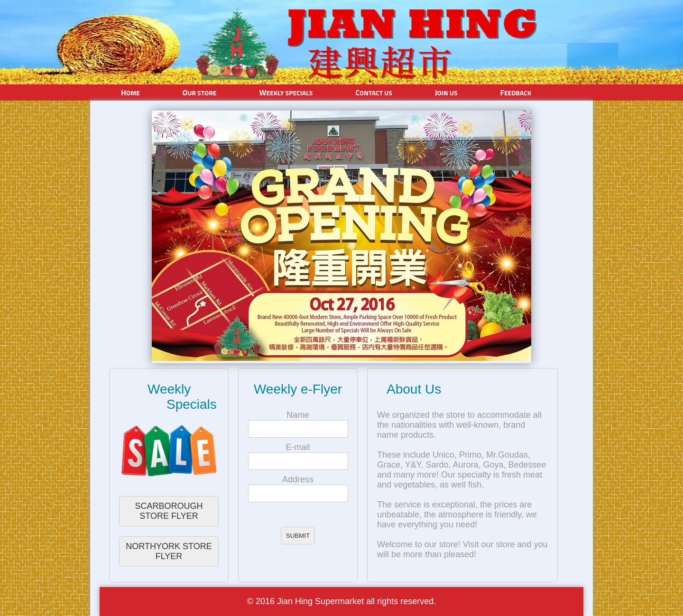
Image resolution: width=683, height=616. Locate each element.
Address (298, 479)
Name (298, 415)
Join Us (446, 92)
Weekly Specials (286, 92)
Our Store (200, 92)
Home (130, 92)
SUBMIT (298, 536)
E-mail (298, 447)
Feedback (516, 92)
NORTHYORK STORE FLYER (169, 551)
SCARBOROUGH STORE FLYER (169, 511)
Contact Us (374, 92)
